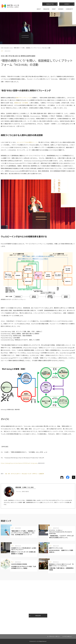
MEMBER (61, 9)
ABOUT (39, 9)
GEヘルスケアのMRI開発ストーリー (28, 142)
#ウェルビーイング (27, 474)
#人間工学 (41, 474)
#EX (6, 474)
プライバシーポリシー (54, 637)
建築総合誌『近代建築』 (22, 103)
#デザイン (35, 474)
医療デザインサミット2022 (24, 98)
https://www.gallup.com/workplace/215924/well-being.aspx (19, 463)
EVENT (54, 9)
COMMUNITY (69, 9)
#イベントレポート (16, 474)
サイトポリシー (68, 637)
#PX (9, 474)
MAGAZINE (46, 9)
